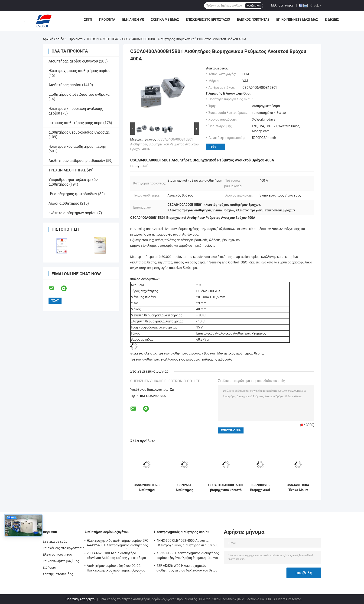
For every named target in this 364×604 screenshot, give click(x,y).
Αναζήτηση (254, 6)
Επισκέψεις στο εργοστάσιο (208, 20)
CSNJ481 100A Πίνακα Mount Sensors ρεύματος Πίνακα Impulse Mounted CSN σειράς (298, 488)
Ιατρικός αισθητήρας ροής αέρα (75, 123)
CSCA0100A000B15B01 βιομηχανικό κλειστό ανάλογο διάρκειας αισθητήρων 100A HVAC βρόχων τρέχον (226, 488)
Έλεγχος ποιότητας (253, 20)
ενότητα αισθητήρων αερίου (72, 213)
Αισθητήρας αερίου (65, 85)
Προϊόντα (107, 20)
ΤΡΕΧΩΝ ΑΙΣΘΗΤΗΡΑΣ (103, 39)
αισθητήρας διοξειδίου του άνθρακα (79, 94)
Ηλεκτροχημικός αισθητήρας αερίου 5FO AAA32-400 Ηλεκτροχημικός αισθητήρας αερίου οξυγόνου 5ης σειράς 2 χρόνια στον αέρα (118, 544)
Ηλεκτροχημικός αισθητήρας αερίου (79, 71)
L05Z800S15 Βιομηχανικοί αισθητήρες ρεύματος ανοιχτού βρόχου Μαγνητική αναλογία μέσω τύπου (260, 488)
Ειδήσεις (332, 20)
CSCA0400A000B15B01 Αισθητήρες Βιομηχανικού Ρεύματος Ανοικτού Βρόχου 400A (164, 144)
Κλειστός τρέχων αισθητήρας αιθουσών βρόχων (180, 353)
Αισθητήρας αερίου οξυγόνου (73, 61)
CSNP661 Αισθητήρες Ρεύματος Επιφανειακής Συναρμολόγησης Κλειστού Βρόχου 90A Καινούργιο (184, 488)
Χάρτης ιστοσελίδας (58, 574)
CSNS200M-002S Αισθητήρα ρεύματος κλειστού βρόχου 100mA (147, 488)
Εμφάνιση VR (133, 20)
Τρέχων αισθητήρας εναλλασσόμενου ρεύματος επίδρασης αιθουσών (181, 359)
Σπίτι (88, 20)
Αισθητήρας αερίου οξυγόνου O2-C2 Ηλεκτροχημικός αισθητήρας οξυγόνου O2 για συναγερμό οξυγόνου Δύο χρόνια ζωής (116, 569)
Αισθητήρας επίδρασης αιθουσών (77, 161)
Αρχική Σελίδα (53, 39)
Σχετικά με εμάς (165, 20)
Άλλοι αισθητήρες (64, 203)
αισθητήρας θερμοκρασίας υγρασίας (79, 132)
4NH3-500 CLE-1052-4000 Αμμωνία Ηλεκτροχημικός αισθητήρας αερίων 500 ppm (187, 544)
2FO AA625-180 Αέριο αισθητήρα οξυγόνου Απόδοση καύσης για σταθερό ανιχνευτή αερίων (116, 556)
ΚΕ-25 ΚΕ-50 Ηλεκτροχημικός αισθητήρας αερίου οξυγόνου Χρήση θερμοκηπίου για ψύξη (188, 556)
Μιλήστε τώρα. (282, 5)
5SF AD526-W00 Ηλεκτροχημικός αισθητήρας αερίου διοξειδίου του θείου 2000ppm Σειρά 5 (187, 569)
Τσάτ (213, 147)
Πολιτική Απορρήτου (81, 599)
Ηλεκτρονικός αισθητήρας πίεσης (77, 146)
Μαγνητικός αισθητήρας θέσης (240, 353)
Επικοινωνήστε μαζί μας (297, 20)
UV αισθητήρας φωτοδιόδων (73, 194)
